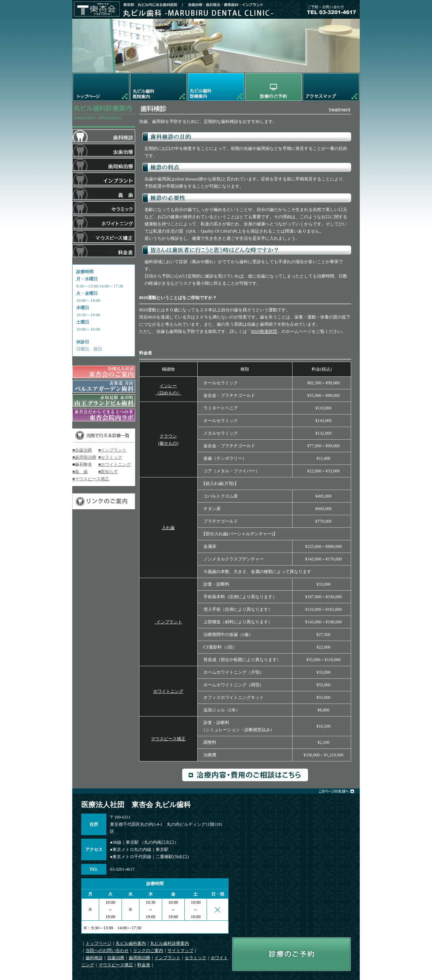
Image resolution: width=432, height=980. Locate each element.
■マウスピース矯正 (91, 479)
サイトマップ (180, 951)
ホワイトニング (168, 691)
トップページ (98, 943)
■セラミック (110, 457)
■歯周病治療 (84, 457)
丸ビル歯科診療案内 (170, 943)
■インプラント (112, 450)
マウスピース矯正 (168, 739)
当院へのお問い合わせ (107, 951)
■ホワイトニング (114, 464)
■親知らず (108, 472)
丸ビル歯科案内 (131, 943)
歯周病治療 (139, 958)
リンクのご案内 (148, 951)
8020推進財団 (264, 331)
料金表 (144, 965)
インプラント (168, 622)
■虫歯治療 (82, 450)
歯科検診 (94, 958)
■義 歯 (80, 472)
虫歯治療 (116, 958)
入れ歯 (168, 528)
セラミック (196, 958)
